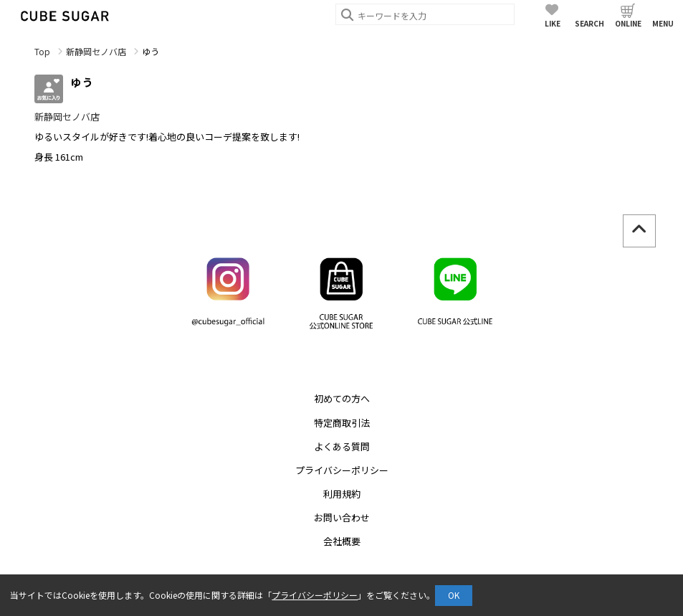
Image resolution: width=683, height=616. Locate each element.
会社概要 (342, 541)
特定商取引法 (342, 423)
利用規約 (342, 494)
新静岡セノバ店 (96, 51)
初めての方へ (342, 398)
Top (42, 51)
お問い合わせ (342, 517)
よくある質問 (342, 446)
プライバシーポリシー (342, 470)
